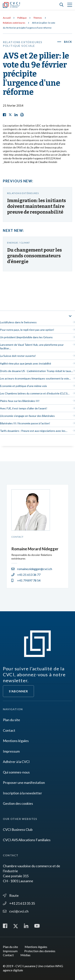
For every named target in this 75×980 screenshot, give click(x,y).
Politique (22, 18)
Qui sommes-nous (16, 772)
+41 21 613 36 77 (26, 575)
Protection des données (40, 951)
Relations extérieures (14, 23)
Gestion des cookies (18, 803)
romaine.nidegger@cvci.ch (32, 569)
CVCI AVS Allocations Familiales (27, 840)
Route (11, 895)
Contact (9, 730)
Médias (25, 955)
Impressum (11, 751)
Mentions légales (16, 741)
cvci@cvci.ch (16, 911)
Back (68, 42)
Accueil (7, 18)
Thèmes (38, 18)
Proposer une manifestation (24, 783)
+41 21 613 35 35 (19, 903)
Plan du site (11, 720)
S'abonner (18, 691)
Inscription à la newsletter (22, 793)
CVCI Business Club (18, 829)
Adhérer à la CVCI (16, 762)
